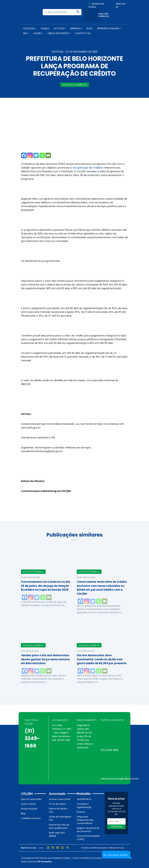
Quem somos (28, 804)
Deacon (81, 812)
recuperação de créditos (88, 168)
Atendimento (84, 799)
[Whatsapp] (42, 155)
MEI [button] (25, 33)
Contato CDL (83, 33)
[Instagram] (30, 155)
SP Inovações (45, 862)
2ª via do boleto (57, 804)
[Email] (48, 155)
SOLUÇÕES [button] (29, 28)
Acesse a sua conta (60, 799)
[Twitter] (36, 155)
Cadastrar (116, 827)
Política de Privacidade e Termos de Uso (103, 848)
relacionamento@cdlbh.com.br (120, 779)
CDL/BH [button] (37, 33)
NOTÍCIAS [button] (59, 28)
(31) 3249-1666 (32, 738)
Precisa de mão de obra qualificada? (59, 826)
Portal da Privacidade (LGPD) (88, 838)
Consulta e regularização (84, 806)
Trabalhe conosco (31, 818)
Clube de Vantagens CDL (60, 818)
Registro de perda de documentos (88, 830)
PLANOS (45, 28)
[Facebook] (24, 155)
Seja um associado (31, 799)
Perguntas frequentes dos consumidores (85, 820)
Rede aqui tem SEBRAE (57, 834)
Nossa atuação (29, 809)
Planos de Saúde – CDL (59, 810)
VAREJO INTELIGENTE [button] (58, 33)
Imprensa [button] (75, 28)
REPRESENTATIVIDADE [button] (108, 28)
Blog (90, 28)
